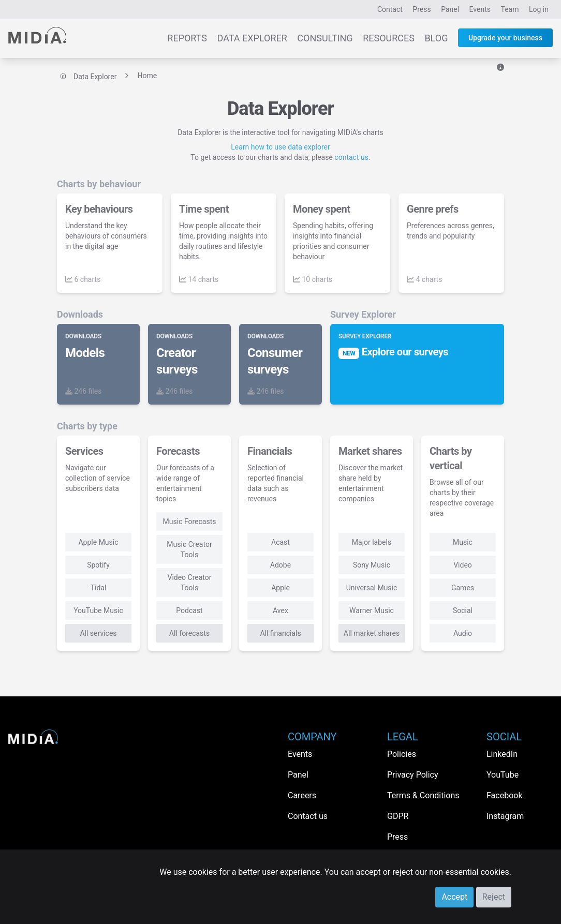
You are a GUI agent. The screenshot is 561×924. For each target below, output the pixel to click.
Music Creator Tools (189, 549)
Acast (280, 542)
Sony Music (372, 565)
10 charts (313, 279)
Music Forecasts (190, 521)
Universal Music (372, 588)
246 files (83, 391)
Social (463, 610)
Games (463, 588)
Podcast (189, 610)
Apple (280, 588)
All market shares (372, 633)
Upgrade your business (505, 38)
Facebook (504, 795)
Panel (450, 9)
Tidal (99, 588)
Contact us (308, 816)
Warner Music (372, 610)
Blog (436, 38)
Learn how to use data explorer (280, 147)
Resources (389, 38)
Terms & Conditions (423, 795)
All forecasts (189, 633)
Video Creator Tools (189, 583)
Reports (187, 38)
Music (463, 542)
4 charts (424, 279)
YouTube (503, 775)
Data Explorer (252, 38)
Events (480, 9)
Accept (454, 897)
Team (510, 9)
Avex (280, 610)
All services (98, 633)
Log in (539, 9)
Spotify (98, 565)
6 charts (83, 279)
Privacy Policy (413, 775)
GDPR (398, 816)
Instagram (505, 816)
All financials (280, 633)
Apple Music (98, 542)
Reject (494, 897)
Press (422, 9)
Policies (402, 754)
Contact (390, 9)
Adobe (280, 565)
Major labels (372, 542)
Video (463, 565)
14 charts (199, 279)
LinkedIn (502, 754)
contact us (351, 157)
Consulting (325, 38)
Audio (463, 633)
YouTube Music (98, 610)
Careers (302, 795)
